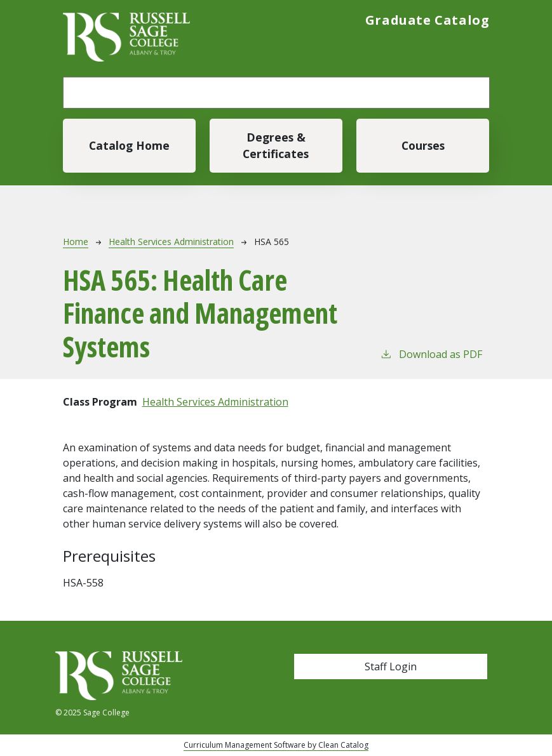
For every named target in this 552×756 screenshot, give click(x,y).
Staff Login (391, 666)
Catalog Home (129, 145)
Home (76, 242)
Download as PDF (431, 354)
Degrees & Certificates (276, 145)
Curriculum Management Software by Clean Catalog (276, 745)
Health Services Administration (171, 242)
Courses (423, 145)
